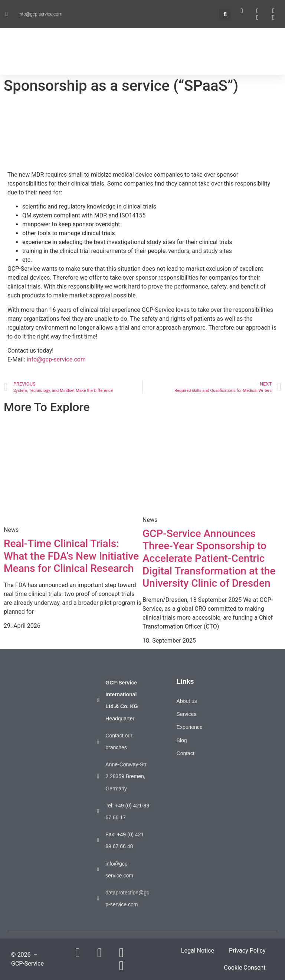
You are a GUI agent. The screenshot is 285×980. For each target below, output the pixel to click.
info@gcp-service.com (56, 359)
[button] (225, 14)
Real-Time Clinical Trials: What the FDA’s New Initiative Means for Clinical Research (71, 556)
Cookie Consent (245, 968)
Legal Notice (198, 951)
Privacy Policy (247, 951)
